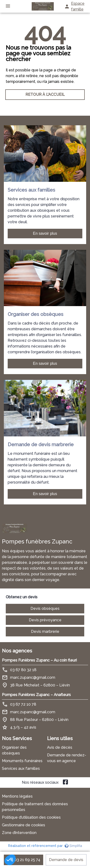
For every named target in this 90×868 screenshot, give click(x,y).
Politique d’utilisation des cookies (31, 817)
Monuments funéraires (22, 761)
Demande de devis (66, 860)
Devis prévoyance (45, 620)
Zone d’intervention (19, 833)
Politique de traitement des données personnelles (35, 807)
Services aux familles (21, 768)
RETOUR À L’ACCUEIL (45, 94)
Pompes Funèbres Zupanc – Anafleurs (36, 695)
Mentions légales (17, 796)
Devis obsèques (45, 608)
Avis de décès (60, 747)
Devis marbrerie (45, 631)
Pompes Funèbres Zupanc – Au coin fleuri (39, 660)
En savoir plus (45, 233)
